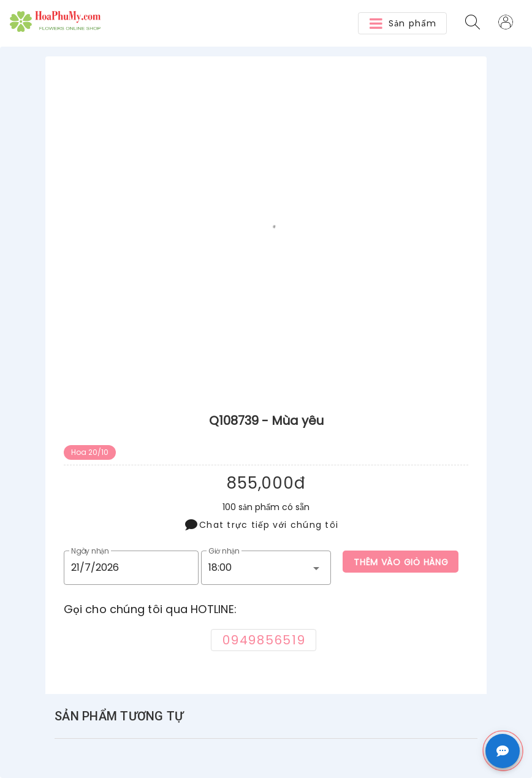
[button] (402, 23)
